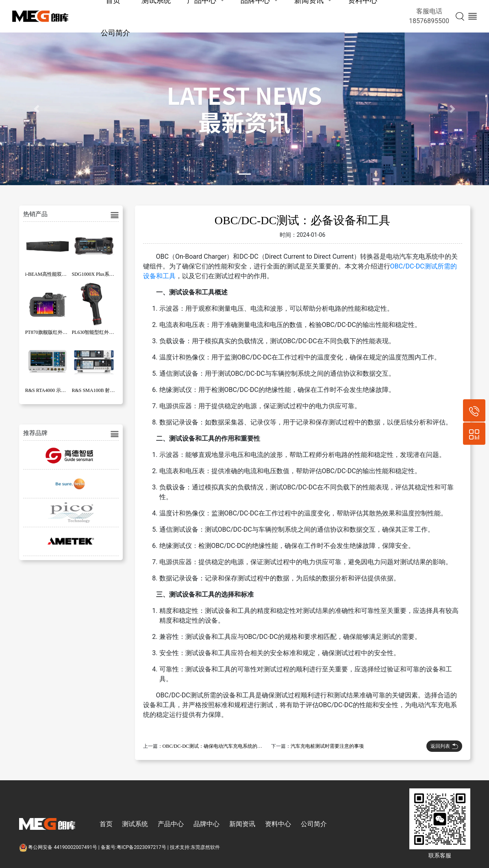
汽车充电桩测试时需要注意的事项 (327, 746)
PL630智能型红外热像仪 (98, 332)
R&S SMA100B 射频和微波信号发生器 (113, 390)
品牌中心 (206, 824)
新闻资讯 (242, 824)
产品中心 (171, 824)
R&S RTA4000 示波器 (48, 390)
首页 (106, 824)
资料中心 (278, 824)
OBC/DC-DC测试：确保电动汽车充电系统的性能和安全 (222, 746)
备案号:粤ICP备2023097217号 (134, 847)
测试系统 (135, 824)
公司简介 (115, 33)
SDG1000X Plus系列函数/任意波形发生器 (115, 274)
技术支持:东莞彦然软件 (195, 847)
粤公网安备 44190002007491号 (59, 847)
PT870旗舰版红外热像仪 (51, 332)
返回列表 (444, 746)
